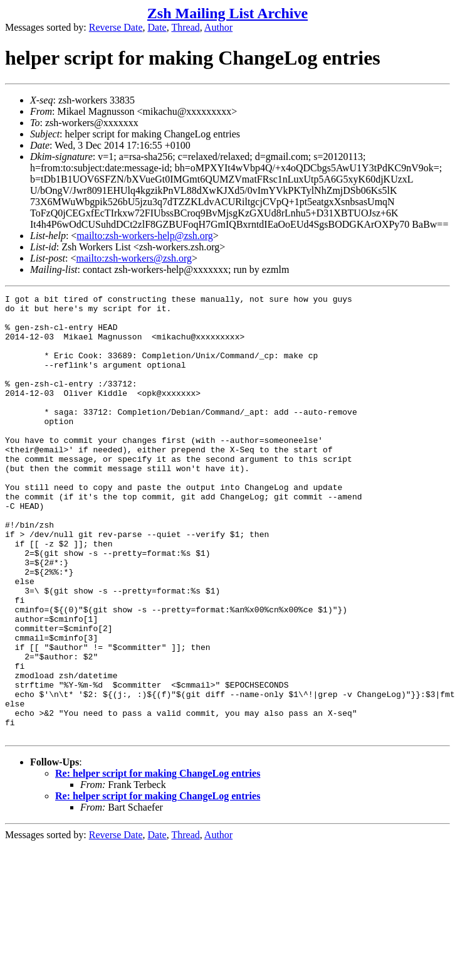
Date (157, 27)
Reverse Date (116, 27)
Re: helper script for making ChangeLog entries (158, 862)
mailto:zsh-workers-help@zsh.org (145, 236)
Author (218, 27)
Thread (185, 27)
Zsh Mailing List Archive (227, 13)
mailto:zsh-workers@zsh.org (134, 258)
